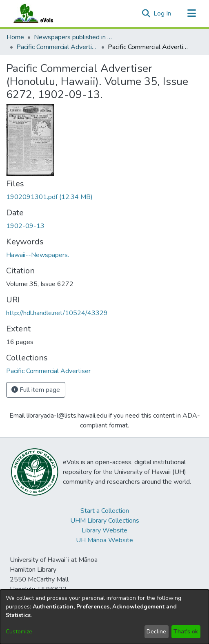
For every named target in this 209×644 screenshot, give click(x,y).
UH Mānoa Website (104, 540)
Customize (19, 632)
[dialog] (104, 617)
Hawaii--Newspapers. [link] (38, 255)
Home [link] (15, 37)
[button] (146, 13)
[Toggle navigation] (191, 13)
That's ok (186, 632)
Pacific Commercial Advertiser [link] (57, 47)
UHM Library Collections (105, 521)
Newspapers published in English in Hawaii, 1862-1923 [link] (75, 37)
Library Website (104, 530)
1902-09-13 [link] (25, 226)
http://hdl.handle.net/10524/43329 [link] (57, 313)
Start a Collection (105, 511)
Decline (156, 632)
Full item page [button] (36, 390)
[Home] (41, 13)
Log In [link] (163, 13)
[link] (49, 197)
